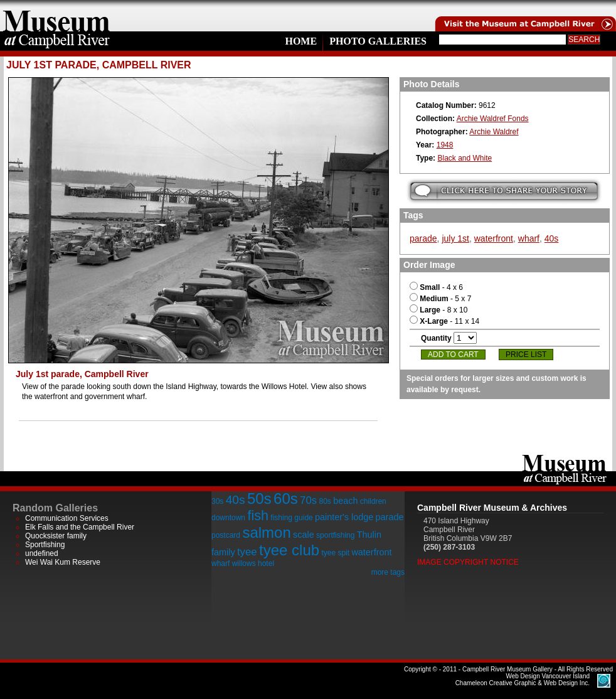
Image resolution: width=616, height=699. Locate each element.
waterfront (494, 238)
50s (259, 499)
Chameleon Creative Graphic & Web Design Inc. (523, 680)
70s (308, 500)
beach (345, 501)
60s (286, 499)
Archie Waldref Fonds (493, 119)
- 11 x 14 (444, 321)
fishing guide (291, 518)
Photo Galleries (378, 41)
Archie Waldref (494, 132)
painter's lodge (344, 517)
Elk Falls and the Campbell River (80, 527)
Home (301, 41)
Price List (526, 355)
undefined (42, 553)
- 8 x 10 (438, 310)
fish (258, 515)
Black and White (465, 158)
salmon (266, 532)
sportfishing (335, 535)
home (56, 16)
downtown (228, 518)
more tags (388, 572)
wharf (529, 238)
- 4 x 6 (436, 287)
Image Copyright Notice (468, 562)
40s (552, 238)
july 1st (455, 238)
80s (325, 501)
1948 (445, 145)
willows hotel (253, 563)
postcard (226, 535)
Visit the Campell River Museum (524, 16)
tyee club (289, 550)
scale (304, 535)
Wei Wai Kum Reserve (63, 562)
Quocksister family (56, 536)
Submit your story (504, 191)
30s (217, 501)
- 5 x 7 (440, 299)
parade (423, 238)
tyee (247, 552)
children (373, 501)
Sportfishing (45, 545)
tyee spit (335, 553)
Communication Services (67, 518)
